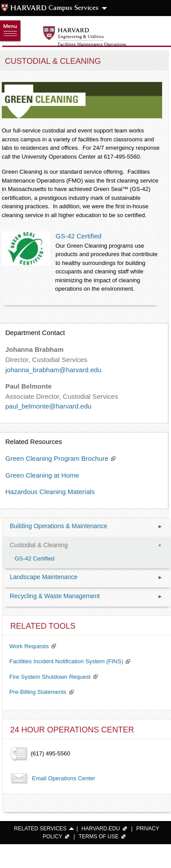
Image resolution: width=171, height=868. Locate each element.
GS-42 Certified (78, 236)
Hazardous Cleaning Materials (50, 492)
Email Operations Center (64, 778)
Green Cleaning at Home (42, 475)
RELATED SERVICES (40, 829)
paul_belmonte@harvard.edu (48, 406)
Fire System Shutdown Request (50, 677)
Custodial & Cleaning (86, 545)
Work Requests (29, 646)
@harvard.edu (80, 370)
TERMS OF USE (99, 837)
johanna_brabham (32, 370)
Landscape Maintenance (86, 577)
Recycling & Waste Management (86, 596)
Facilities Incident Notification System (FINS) (66, 661)
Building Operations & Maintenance (86, 526)
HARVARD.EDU (101, 829)
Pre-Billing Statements (38, 692)
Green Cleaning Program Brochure (57, 458)
